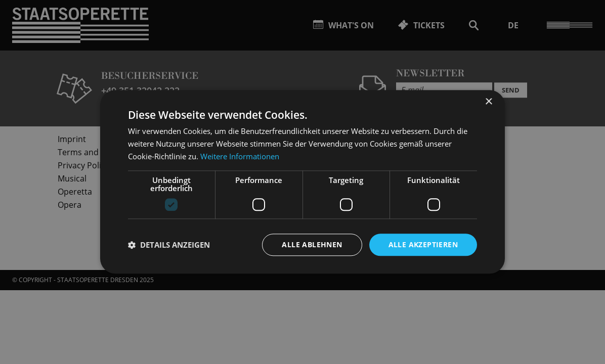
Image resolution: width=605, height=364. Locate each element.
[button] (169, 245)
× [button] (488, 102)
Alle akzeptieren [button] (423, 244)
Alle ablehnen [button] (312, 244)
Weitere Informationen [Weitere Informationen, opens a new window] (240, 156)
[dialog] (303, 182)
